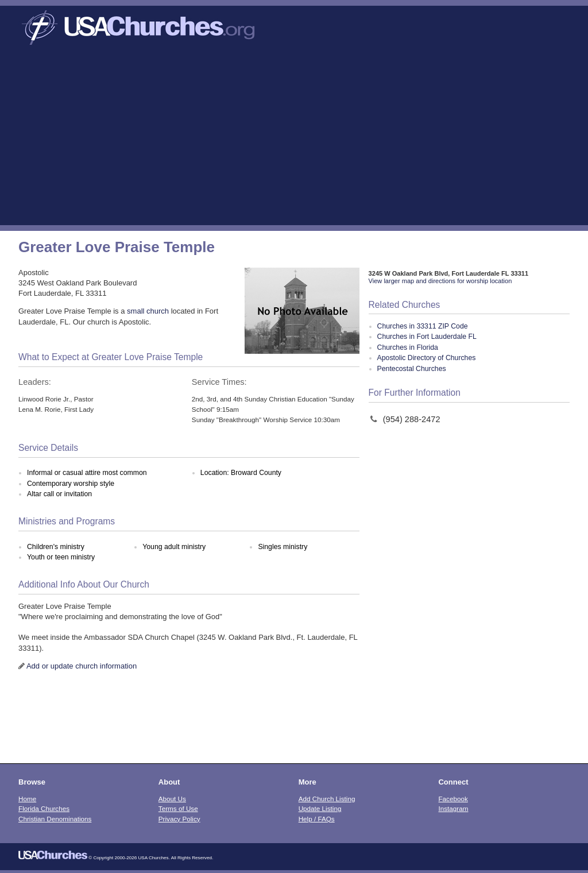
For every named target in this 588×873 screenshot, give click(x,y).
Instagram (453, 808)
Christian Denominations (55, 819)
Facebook (453, 799)
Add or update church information (82, 666)
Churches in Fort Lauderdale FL (427, 337)
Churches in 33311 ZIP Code (423, 326)
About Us (172, 799)
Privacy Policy (179, 819)
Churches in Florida (408, 347)
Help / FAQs (317, 819)
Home (27, 799)
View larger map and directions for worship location (440, 281)
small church (148, 311)
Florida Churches (44, 808)
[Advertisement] (294, 139)
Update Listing (320, 808)
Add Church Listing (327, 799)
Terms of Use (178, 808)
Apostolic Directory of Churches (427, 358)
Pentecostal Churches (412, 369)
